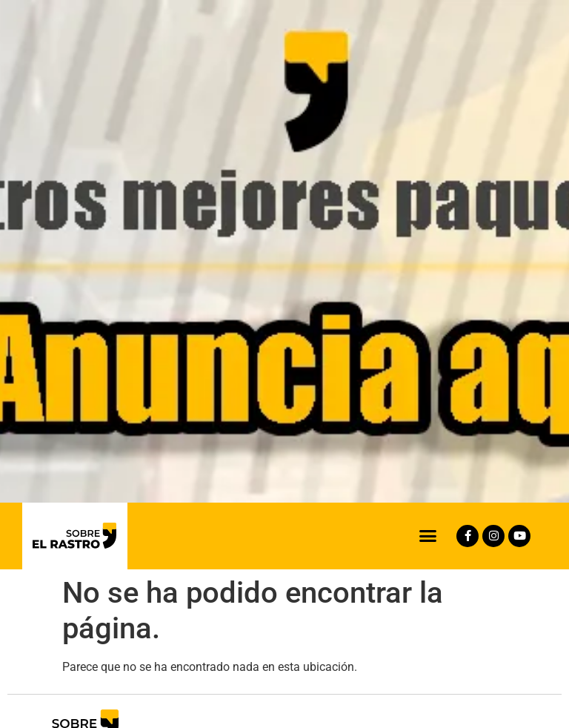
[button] (428, 536)
